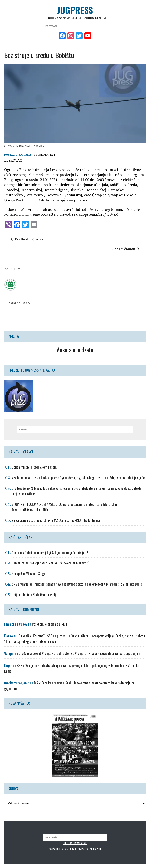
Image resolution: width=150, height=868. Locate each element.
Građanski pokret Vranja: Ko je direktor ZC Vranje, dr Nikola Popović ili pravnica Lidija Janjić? (80, 654)
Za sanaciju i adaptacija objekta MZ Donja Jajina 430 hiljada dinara (56, 520)
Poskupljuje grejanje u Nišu (49, 624)
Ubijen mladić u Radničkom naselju (35, 467)
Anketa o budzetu (75, 350)
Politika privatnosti (75, 843)
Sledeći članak (125, 249)
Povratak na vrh (91, 849)
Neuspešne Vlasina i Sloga (29, 574)
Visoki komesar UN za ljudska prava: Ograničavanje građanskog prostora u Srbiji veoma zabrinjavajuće (78, 478)
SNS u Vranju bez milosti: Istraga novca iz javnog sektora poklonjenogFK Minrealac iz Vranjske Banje (77, 584)
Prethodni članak (27, 239)
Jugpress (25, 155)
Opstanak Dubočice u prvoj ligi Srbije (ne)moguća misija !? (50, 553)
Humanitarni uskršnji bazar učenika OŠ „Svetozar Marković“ (50, 563)
